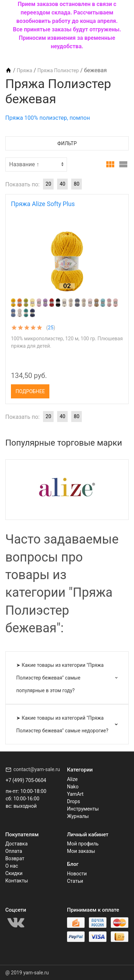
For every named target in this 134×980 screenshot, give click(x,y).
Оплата (14, 851)
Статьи (75, 881)
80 (77, 184)
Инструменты (83, 809)
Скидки (14, 873)
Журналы (78, 816)
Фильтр (67, 143)
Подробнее (30, 391)
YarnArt (75, 794)
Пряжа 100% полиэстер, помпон (48, 118)
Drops (74, 801)
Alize (72, 779)
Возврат (15, 858)
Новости (77, 874)
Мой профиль (83, 844)
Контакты (17, 881)
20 (48, 184)
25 (51, 328)
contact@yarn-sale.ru (37, 769)
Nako (73, 787)
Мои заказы (81, 851)
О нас (12, 866)
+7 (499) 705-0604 (26, 780)
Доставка (16, 844)
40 (62, 184)
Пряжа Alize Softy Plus (43, 204)
